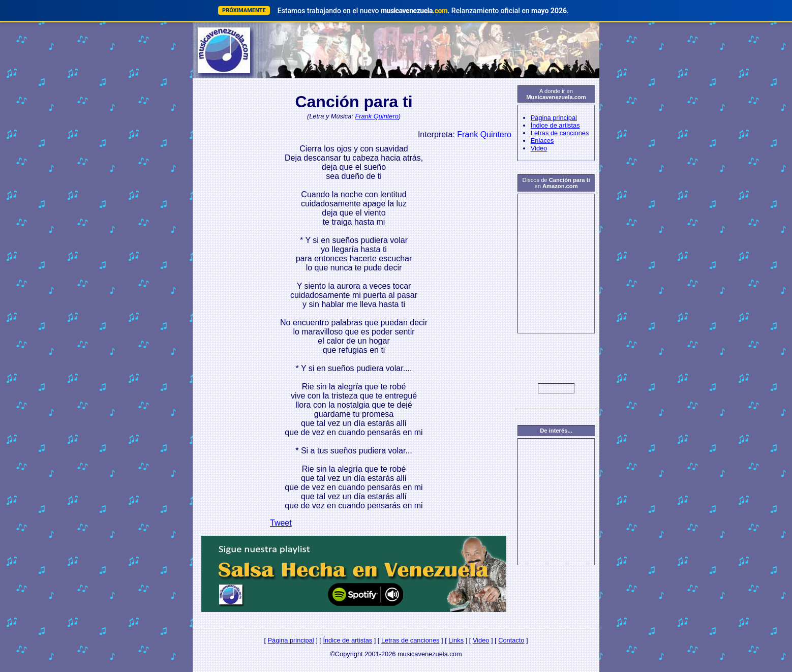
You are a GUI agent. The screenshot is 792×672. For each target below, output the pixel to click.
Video (539, 148)
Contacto (511, 640)
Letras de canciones (560, 133)
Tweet (281, 523)
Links (456, 640)
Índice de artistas (555, 125)
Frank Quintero (376, 116)
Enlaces (542, 141)
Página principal (554, 118)
